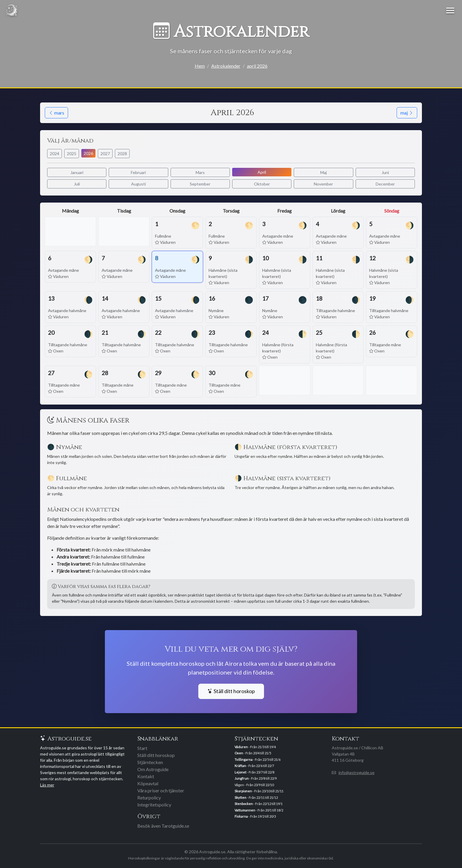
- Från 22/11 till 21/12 (256, 797)
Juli (77, 184)
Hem (200, 66)
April (262, 172)
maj (407, 113)
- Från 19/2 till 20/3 (255, 816)
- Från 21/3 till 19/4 (255, 747)
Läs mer (47, 785)
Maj (324, 172)
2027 (105, 154)
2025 (72, 154)
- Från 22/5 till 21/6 (258, 759)
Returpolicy (149, 797)
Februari (138, 172)
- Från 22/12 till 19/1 (259, 804)
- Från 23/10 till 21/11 (259, 791)
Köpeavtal (148, 783)
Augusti (138, 184)
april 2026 (257, 66)
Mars (200, 172)
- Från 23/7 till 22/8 (254, 772)
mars (56, 113)
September (200, 184)
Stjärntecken (150, 762)
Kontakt (146, 776)
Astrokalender (226, 66)
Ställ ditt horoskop (231, 691)
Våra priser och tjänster (161, 790)
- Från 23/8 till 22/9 (256, 778)
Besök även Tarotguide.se (163, 826)
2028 (122, 154)
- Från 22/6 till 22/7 (254, 766)
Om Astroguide (153, 769)
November (323, 184)
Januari (77, 172)
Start (142, 748)
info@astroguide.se (357, 772)
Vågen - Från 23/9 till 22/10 (254, 785)
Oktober (262, 184)
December (385, 184)
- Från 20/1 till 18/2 (259, 810)
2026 (88, 153)
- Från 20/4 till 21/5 (253, 753)
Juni (385, 172)
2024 (55, 154)
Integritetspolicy (154, 805)
